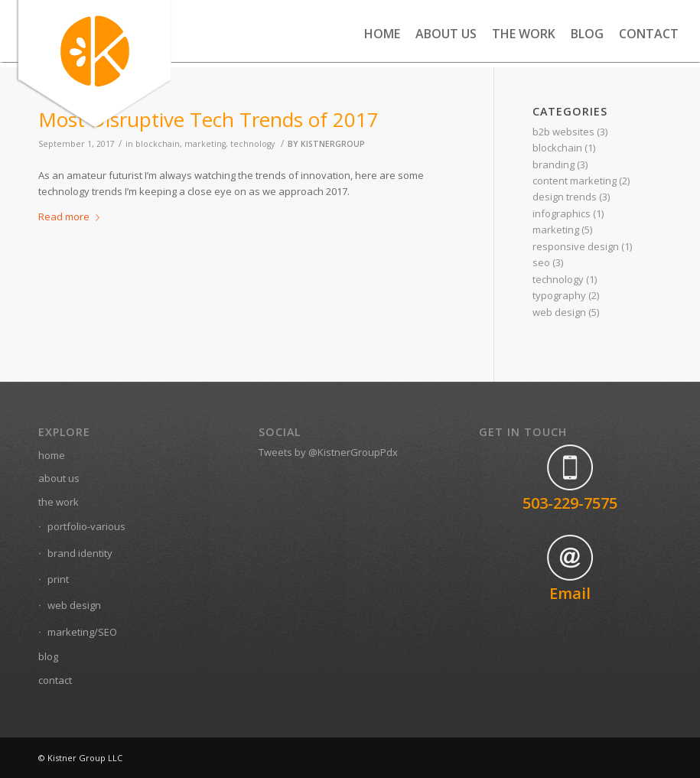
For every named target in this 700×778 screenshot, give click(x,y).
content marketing (575, 181)
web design (559, 312)
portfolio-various (86, 526)
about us (59, 478)
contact (55, 680)
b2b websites (563, 132)
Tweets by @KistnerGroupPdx (328, 452)
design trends (565, 197)
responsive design (576, 246)
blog (48, 656)
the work (59, 502)
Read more (72, 216)
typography (559, 295)
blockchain (557, 148)
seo (541, 262)
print (58, 579)
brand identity (80, 553)
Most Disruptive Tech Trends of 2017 (208, 119)
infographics (562, 213)
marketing (205, 144)
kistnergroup (333, 144)
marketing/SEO (82, 632)
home (52, 455)
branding (553, 164)
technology (252, 144)
